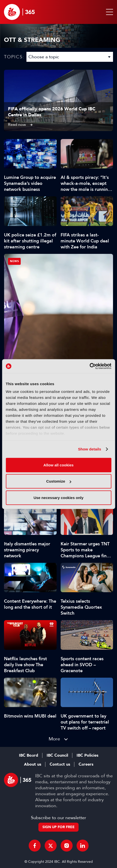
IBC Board (29, 755)
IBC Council (57, 755)
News (14, 261)
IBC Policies (87, 755)
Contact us (60, 764)
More (54, 739)
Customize (59, 481)
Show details (90, 449)
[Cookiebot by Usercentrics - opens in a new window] (89, 366)
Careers (86, 764)
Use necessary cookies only (58, 497)
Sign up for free (58, 827)
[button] (109, 12)
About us (33, 764)
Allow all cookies (58, 465)
